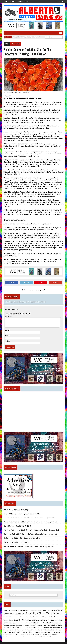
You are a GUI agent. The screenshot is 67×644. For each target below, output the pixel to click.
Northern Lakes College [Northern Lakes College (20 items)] (26, 634)
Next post (41, 290)
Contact (27, 1)
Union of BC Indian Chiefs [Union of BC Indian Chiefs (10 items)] (35, 639)
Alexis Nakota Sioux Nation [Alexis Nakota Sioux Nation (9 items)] (41, 612)
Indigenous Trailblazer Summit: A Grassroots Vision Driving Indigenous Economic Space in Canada (29, 519)
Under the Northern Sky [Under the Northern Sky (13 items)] (21, 639)
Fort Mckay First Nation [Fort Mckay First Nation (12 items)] (47, 625)
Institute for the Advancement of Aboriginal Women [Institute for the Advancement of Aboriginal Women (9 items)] (27, 627)
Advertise (20, 1)
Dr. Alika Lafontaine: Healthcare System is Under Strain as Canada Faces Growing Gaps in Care (29, 548)
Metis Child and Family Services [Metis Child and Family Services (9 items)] (55, 627)
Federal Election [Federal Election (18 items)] (35, 624)
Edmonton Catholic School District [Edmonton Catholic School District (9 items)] (42, 622)
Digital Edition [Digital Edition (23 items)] (29, 622)
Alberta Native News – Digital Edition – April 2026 (17, 527)
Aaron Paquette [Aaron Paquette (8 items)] (7, 612)
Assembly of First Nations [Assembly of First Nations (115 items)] (40, 615)
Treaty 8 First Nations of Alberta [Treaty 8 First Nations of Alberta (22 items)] (43, 636)
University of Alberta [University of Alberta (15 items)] (47, 639)
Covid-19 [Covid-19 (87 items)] (19, 621)
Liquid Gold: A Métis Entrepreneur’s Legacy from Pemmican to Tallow (22, 515)
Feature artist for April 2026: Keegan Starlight (16, 511)
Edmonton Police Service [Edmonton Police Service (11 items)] (57, 622)
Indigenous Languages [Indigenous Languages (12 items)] (9, 627)
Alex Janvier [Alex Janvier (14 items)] (51, 612)
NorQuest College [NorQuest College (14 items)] (13, 634)
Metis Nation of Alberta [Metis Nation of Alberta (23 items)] (12, 629)
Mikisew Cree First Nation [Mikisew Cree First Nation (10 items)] (26, 629)
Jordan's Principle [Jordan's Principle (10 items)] (43, 627)
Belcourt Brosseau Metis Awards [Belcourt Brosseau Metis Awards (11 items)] (17, 618)
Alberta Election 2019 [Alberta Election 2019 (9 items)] (15, 612)
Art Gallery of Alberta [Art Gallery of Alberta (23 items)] (17, 615)
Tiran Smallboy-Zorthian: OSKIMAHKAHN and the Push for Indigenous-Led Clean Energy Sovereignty (30, 535)
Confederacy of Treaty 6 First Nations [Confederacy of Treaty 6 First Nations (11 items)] (44, 618)
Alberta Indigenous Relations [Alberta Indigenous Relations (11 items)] (27, 612)
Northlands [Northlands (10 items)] (37, 634)
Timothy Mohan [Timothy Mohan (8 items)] (16, 636)
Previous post (27, 290)
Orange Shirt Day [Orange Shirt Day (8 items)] (58, 634)
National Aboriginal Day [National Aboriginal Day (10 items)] (38, 629)
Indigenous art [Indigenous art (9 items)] (57, 625)
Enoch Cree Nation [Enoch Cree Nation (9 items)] (25, 625)
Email (7, 336)
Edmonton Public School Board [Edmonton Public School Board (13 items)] (12, 624)
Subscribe (13, 1)
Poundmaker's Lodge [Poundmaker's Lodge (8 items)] (8, 636)
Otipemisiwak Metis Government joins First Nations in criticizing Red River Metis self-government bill (31, 531)
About (6, 1)
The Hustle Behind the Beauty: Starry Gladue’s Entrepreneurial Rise (21, 539)
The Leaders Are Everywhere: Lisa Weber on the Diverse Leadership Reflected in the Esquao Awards (30, 523)
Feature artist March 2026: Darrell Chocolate (16, 544)
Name (7, 331)
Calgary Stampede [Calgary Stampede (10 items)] (30, 618)
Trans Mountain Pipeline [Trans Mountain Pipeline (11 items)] (25, 636)
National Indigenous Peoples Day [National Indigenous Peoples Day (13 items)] (53, 629)
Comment (8, 317)
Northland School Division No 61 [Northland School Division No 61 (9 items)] (47, 634)
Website (8, 342)
